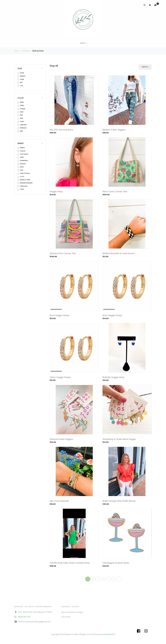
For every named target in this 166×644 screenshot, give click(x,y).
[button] (150, 5)
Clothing (26, 51)
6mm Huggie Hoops (59, 315)
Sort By (145, 67)
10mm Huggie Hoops (60, 377)
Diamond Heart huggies (61, 439)
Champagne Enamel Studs (116, 563)
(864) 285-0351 (24, 617)
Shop (82, 43)
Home (17, 51)
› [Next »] (119, 579)
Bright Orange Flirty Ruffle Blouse (119, 501)
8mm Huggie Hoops (112, 315)
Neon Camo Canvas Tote (115, 192)
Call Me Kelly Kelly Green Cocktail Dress (70, 563)
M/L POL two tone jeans (61, 130)
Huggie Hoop (56, 192)
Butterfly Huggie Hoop (113, 377)
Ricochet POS (110, 634)
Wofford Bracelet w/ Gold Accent (118, 253)
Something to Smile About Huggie (119, 439)
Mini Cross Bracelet (59, 501)
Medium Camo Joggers (114, 130)
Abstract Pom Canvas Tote (63, 253)
